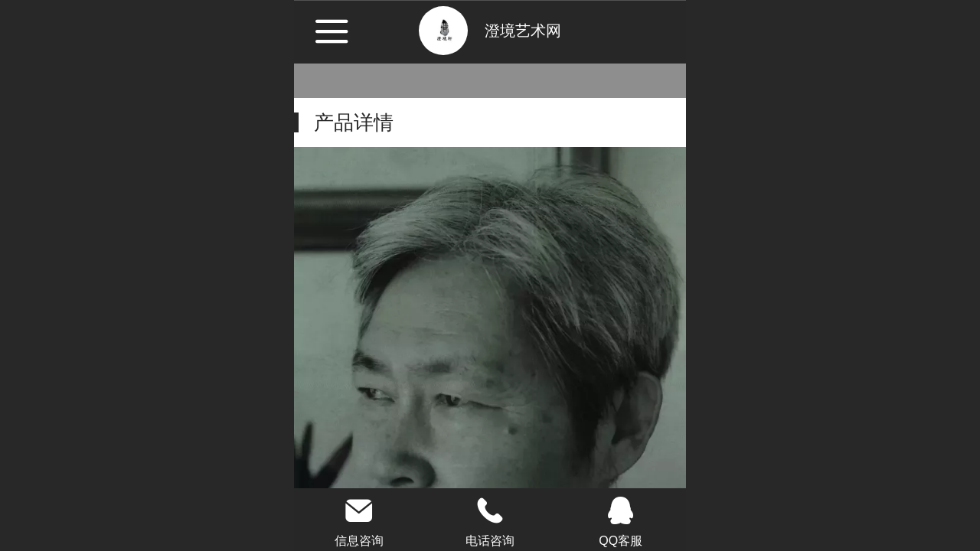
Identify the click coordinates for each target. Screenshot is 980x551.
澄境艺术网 (523, 31)
